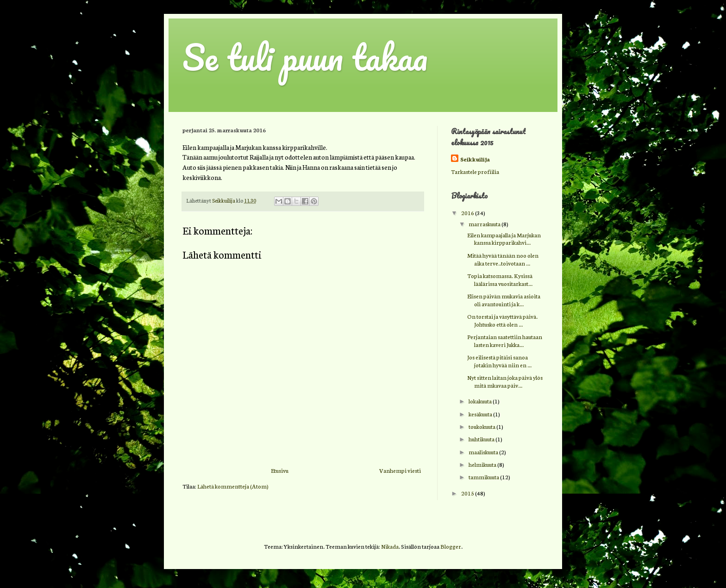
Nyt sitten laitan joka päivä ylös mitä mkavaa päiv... (505, 381)
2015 (468, 493)
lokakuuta (481, 401)
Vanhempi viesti (400, 470)
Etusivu (280, 470)
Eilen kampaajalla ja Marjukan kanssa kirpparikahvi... (504, 239)
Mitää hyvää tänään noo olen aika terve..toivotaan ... (503, 259)
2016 (468, 213)
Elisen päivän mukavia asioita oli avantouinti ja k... (504, 300)
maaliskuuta (484, 452)
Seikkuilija (475, 159)
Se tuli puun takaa (305, 57)
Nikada (390, 546)
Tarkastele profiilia (475, 171)
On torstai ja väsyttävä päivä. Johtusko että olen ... (502, 320)
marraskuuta (485, 224)
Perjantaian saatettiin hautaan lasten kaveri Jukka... (505, 340)
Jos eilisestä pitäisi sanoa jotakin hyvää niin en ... (499, 361)
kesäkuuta (481, 414)
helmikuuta (483, 464)
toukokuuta (482, 426)
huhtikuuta (482, 439)
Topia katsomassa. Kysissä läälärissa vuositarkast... (500, 279)
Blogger (451, 546)
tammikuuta (484, 477)
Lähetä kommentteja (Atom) (233, 486)
